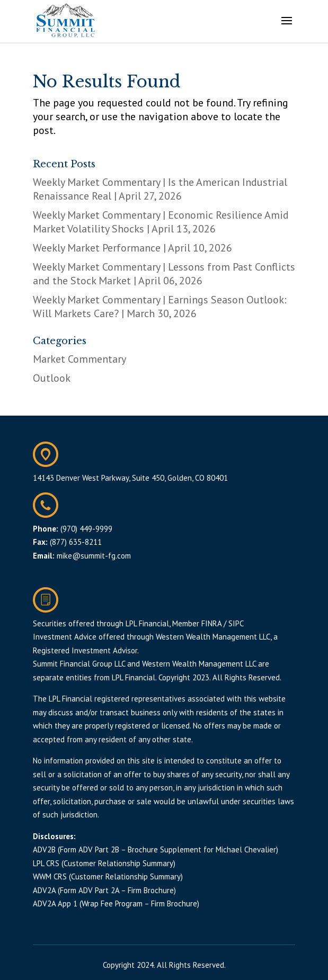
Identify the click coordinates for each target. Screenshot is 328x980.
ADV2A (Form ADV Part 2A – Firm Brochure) (104, 890)
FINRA (211, 623)
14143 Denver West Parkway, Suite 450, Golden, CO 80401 (130, 478)
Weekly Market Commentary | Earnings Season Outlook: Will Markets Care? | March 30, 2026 (160, 307)
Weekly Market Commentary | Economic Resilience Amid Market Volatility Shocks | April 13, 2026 (161, 222)
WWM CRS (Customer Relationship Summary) (108, 876)
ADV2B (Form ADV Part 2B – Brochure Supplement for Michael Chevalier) (156, 849)
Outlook (52, 378)
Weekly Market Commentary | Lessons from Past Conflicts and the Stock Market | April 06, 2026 (164, 274)
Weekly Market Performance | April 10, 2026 (132, 248)
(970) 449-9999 (86, 529)
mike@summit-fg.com (94, 556)
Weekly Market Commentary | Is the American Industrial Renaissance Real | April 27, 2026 (160, 189)
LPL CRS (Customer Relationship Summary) (104, 863)
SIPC (236, 623)
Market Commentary (79, 359)
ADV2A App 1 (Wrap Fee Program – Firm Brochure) (116, 903)
